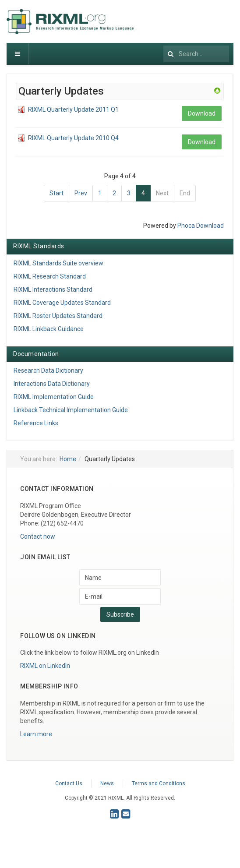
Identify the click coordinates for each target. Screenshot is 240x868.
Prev (81, 193)
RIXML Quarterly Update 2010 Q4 (73, 138)
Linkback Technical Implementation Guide (71, 410)
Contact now (38, 536)
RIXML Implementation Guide (54, 397)
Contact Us (69, 783)
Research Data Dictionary (48, 370)
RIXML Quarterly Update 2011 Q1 (73, 109)
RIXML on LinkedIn (45, 666)
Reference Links (36, 423)
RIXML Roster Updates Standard (58, 316)
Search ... (164, 43)
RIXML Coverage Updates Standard (62, 303)
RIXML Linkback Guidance (49, 329)
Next (162, 193)
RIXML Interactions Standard (53, 289)
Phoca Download (201, 226)
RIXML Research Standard (50, 276)
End (185, 193)
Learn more (36, 734)
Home (68, 459)
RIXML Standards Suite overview (58, 263)
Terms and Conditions (159, 783)
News (107, 783)
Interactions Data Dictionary (52, 384)
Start (56, 193)
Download (202, 113)
